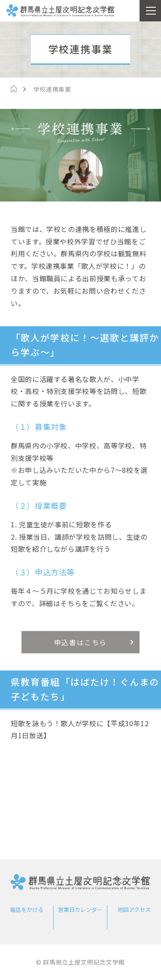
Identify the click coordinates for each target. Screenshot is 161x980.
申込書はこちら (80, 642)
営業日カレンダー (80, 909)
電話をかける (27, 909)
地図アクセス (134, 909)
